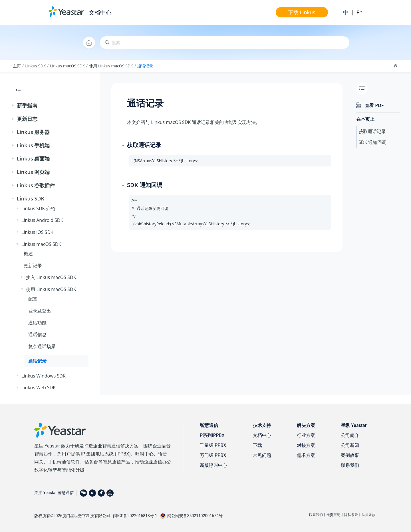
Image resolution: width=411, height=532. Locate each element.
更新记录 (33, 266)
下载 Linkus (302, 12)
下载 (257, 445)
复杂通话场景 (42, 346)
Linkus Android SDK (42, 220)
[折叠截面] (396, 66)
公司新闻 (350, 445)
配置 (33, 299)
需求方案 (306, 455)
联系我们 (350, 465)
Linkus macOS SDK (67, 66)
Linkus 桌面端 (33, 158)
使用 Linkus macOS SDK (111, 66)
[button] (13, 106)
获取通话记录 (372, 131)
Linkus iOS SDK (37, 232)
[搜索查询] (225, 43)
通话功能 (37, 323)
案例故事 (350, 455)
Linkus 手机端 (33, 145)
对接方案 (306, 445)
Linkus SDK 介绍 (38, 208)
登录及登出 (40, 311)
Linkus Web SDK (39, 388)
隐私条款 (351, 515)
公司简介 (350, 435)
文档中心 (100, 12)
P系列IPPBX (212, 435)
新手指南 (27, 105)
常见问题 (262, 455)
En (359, 12)
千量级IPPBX (213, 445)
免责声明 (333, 515)
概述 (28, 254)
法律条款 (368, 515)
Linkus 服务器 (33, 132)
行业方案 (306, 435)
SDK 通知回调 (372, 142)
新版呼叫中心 (213, 465)
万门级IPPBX (213, 455)
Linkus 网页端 (33, 172)
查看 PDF (374, 105)
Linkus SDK (35, 66)
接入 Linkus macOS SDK (51, 277)
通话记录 (145, 66)
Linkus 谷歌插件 (36, 185)
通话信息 (37, 334)
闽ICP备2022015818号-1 (135, 516)
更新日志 (27, 119)
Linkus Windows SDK (44, 376)
